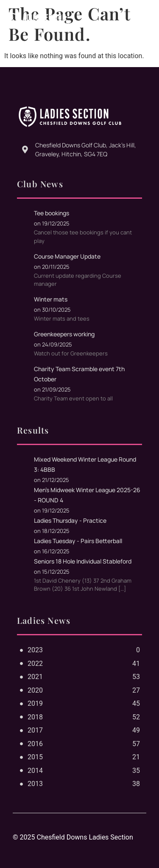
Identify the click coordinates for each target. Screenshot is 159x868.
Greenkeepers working (64, 334)
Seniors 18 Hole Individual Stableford (83, 561)
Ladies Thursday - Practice (70, 520)
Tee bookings (52, 213)
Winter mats (51, 299)
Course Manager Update (67, 256)
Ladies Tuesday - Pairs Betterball (78, 541)
